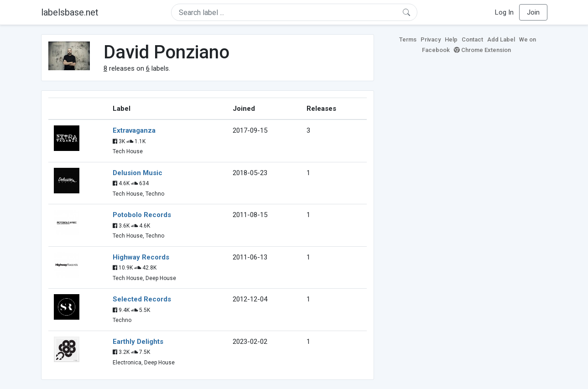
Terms (408, 39)
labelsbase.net (70, 12)
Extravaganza (134, 130)
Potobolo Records (142, 215)
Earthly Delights (138, 342)
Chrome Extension (482, 50)
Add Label (501, 39)
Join (533, 12)
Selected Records (142, 299)
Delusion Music (138, 173)
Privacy (431, 39)
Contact (472, 39)
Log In (504, 12)
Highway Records (141, 257)
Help (451, 39)
